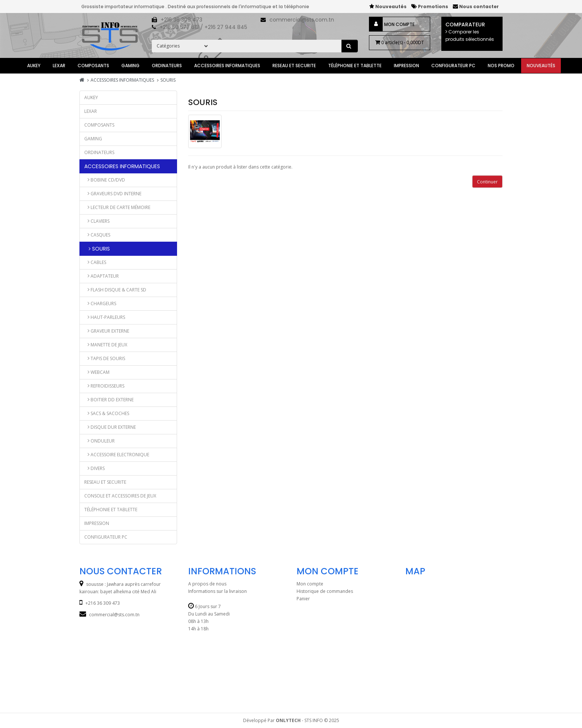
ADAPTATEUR (102, 276)
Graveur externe (107, 331)
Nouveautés (541, 66)
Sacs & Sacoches (107, 413)
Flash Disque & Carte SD (115, 290)
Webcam (97, 372)
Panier (303, 599)
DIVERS (94, 468)
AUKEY (34, 66)
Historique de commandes (325, 591)
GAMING (130, 66)
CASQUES (97, 235)
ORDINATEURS (167, 66)
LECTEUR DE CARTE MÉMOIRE (117, 207)
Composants (93, 66)
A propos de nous (207, 584)
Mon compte (399, 24)
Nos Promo (501, 66)
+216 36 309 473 (182, 20)
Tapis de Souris (105, 358)
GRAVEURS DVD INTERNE (113, 194)
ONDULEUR (99, 441)
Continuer (487, 182)
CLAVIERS (97, 221)
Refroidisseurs (104, 386)
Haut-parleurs (105, 317)
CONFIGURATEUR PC (453, 66)
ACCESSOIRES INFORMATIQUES (227, 66)
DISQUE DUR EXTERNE (110, 427)
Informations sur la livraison (218, 591)
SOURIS (168, 80)
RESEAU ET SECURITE (294, 66)
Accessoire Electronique (117, 455)
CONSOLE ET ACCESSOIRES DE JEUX (120, 496)
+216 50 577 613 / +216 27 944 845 (203, 27)
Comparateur (472, 32)
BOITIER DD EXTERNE (109, 400)
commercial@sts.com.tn (302, 20)
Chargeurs (100, 303)
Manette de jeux (106, 345)
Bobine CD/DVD (105, 180)
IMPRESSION (406, 66)
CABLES (95, 262)
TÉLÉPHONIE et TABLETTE (355, 66)
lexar (59, 66)
